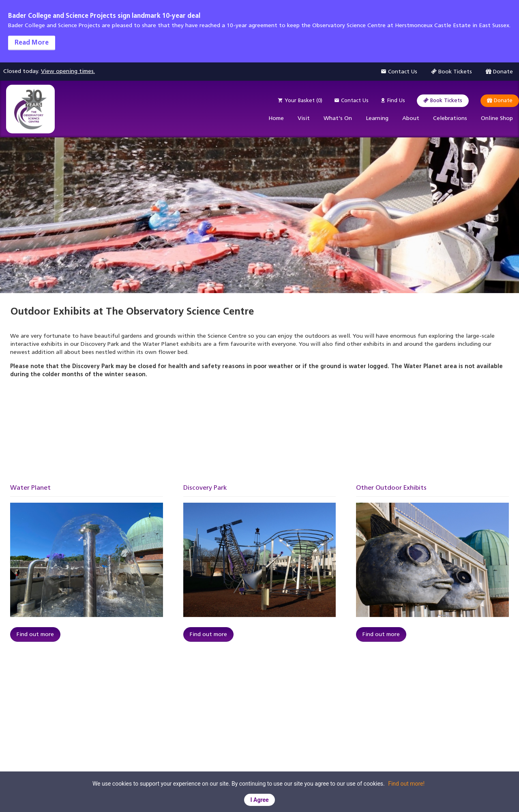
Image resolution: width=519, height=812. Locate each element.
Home (276, 118)
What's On (338, 118)
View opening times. (68, 71)
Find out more (35, 634)
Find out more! (406, 784)
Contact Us (351, 100)
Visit (304, 118)
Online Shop (497, 118)
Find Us (393, 100)
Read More (32, 42)
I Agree (259, 800)
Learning (377, 118)
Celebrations (450, 118)
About (411, 118)
